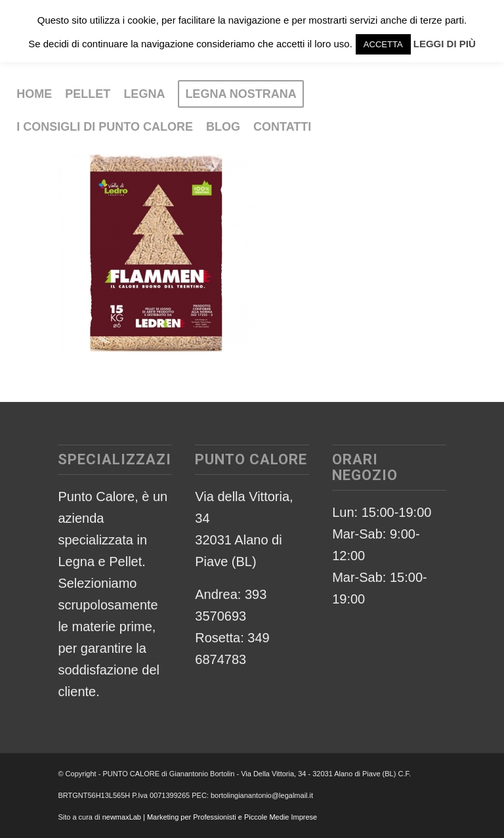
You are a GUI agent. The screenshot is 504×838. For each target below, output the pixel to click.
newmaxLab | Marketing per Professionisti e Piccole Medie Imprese (210, 817)
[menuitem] (34, 94)
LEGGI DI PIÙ (445, 44)
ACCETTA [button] (383, 44)
